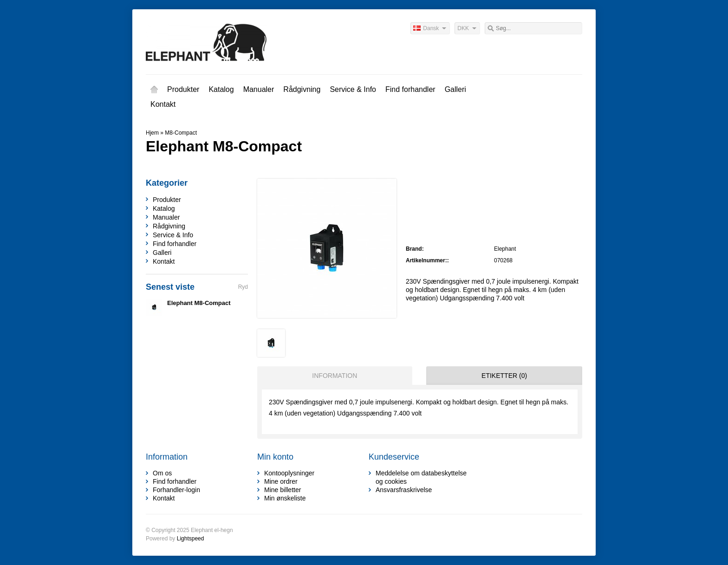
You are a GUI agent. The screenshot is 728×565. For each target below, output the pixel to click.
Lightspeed (191, 539)
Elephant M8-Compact (199, 303)
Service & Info (353, 89)
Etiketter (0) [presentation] (504, 376)
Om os (162, 473)
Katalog (221, 89)
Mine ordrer (281, 481)
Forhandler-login (176, 490)
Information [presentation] (335, 376)
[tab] (332, 376)
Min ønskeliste (285, 498)
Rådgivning (302, 89)
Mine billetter (283, 490)
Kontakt (163, 104)
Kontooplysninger (289, 473)
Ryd (243, 287)
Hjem (154, 90)
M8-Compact (181, 133)
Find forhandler (410, 89)
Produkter (183, 89)
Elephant (505, 249)
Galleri (455, 89)
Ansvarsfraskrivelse (404, 490)
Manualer (259, 89)
